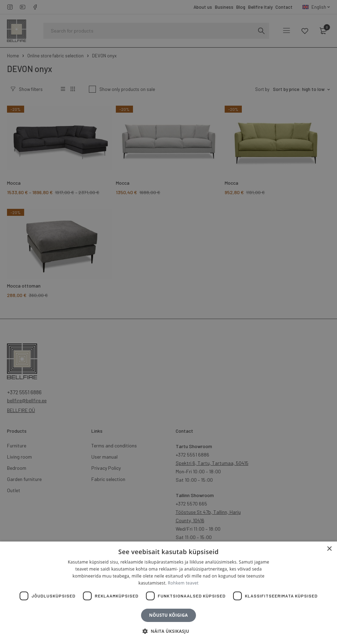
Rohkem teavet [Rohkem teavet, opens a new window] (183, 583)
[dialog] (168, 322)
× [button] (329, 549)
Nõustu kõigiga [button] (168, 615)
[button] (168, 631)
